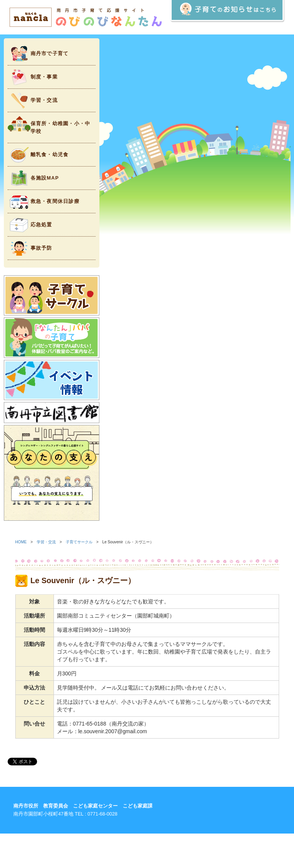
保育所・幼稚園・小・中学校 (49, 125)
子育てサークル (79, 542)
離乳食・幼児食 (38, 155)
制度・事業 (33, 77)
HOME (21, 542)
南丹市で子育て (38, 54)
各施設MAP (33, 178)
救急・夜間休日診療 (44, 202)
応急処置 (30, 225)
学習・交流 (33, 101)
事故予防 (30, 248)
